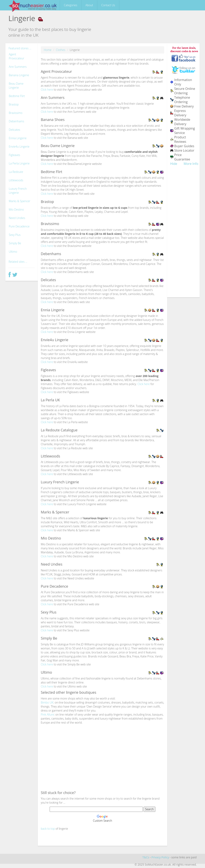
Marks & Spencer (20, 201)
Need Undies (17, 218)
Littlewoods (16, 180)
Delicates (15, 130)
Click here (47, 90)
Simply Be (15, 243)
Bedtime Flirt (17, 96)
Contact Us (108, 5)
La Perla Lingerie (19, 163)
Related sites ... (18, 262)
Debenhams (16, 121)
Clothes (61, 50)
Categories (71, 5)
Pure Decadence (19, 226)
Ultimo (13, 252)
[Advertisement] (103, 757)
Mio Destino (16, 209)
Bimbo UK (47, 702)
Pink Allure (47, 714)
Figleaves (14, 155)
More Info (191, 164)
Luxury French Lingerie (18, 191)
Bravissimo (16, 113)
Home (48, 50)
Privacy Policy (160, 857)
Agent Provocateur (17, 56)
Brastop (14, 104)
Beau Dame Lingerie (16, 86)
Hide (174, 164)
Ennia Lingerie (18, 138)
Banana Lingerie (19, 75)
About (89, 5)
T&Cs (146, 857)
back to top (48, 829)
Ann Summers (18, 67)
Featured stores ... (20, 48)
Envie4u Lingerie (19, 147)
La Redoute (16, 172)
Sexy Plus (15, 235)
